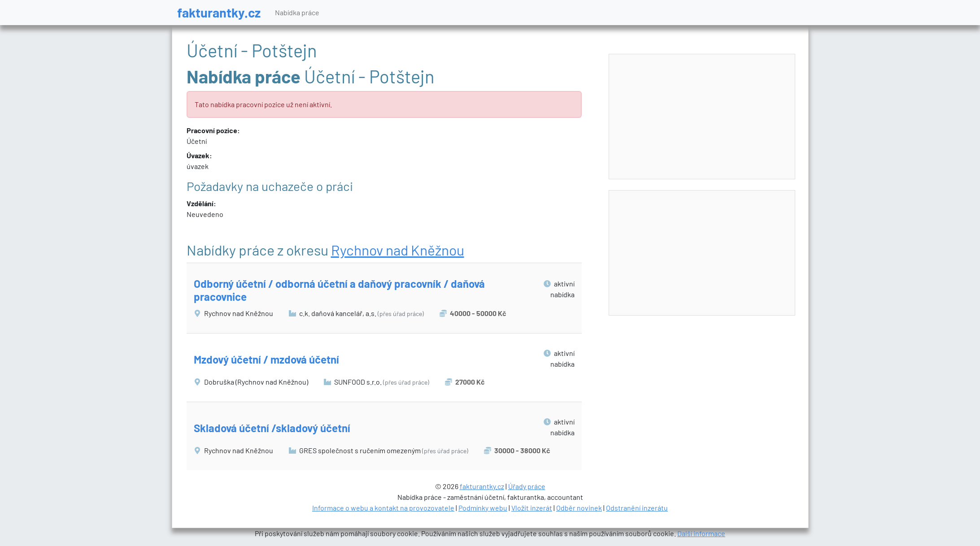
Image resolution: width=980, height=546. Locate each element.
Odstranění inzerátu (637, 508)
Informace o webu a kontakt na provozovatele (383, 508)
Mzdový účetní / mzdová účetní (266, 359)
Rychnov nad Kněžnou (398, 250)
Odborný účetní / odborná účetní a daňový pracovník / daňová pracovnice (339, 290)
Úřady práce (527, 486)
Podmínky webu (483, 508)
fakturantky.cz (219, 12)
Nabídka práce (297, 12)
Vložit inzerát (532, 508)
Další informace (701, 533)
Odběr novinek (579, 508)
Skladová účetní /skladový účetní (272, 428)
